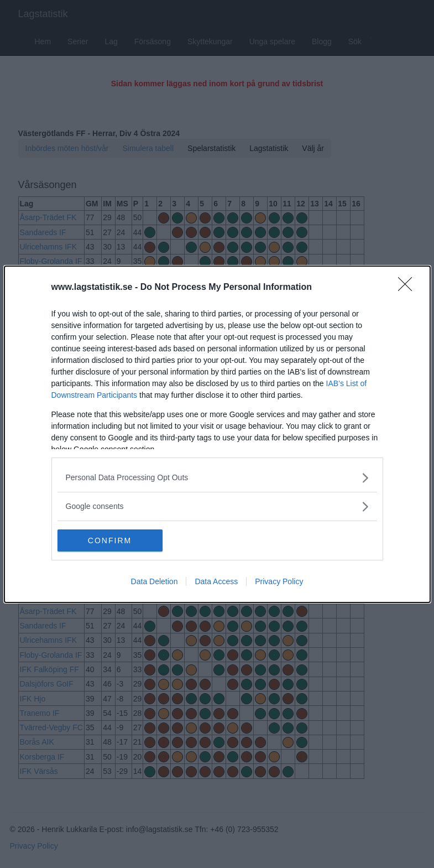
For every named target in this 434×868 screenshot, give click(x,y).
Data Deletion (155, 581)
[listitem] (217, 478)
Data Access (216, 581)
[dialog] (217, 434)
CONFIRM (110, 540)
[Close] (409, 288)
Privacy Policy (279, 581)
